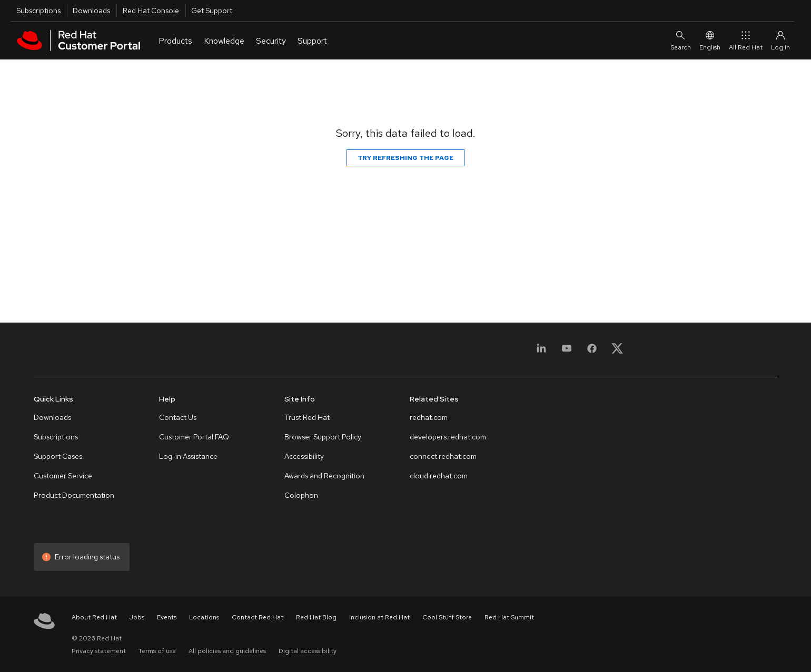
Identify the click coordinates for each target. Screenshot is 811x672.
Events (167, 617)
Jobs (137, 617)
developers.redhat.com (448, 437)
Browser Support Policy (323, 437)
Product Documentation (74, 495)
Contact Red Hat (258, 617)
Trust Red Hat (307, 417)
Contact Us (178, 417)
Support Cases (58, 456)
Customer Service (63, 476)
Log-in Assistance (188, 456)
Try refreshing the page (405, 158)
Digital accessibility (308, 651)
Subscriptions (38, 11)
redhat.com (429, 417)
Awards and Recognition (324, 476)
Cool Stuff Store (447, 617)
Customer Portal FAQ (194, 437)
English (710, 40)
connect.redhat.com (443, 456)
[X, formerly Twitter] (617, 352)
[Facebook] (592, 352)
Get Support (212, 11)
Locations (204, 617)
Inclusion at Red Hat (379, 617)
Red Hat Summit (509, 617)
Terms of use (157, 651)
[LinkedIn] (541, 352)
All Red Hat (746, 40)
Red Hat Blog (316, 617)
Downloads (91, 11)
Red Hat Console (151, 11)
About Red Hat (94, 617)
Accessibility (304, 456)
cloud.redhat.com (439, 476)
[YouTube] (567, 352)
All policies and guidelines (227, 651)
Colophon (301, 495)
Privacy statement (99, 651)
